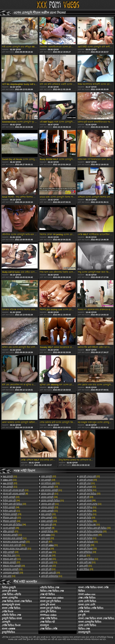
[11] (10, 476)
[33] (95, 528)
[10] (14, 566)
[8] (15, 494)
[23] (12, 514)
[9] (48, 528)
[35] (11, 528)
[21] (11, 531)
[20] (49, 531)
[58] (87, 500)
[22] (10, 483)
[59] (88, 511)
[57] (47, 542)
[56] (88, 521)
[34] (11, 500)
